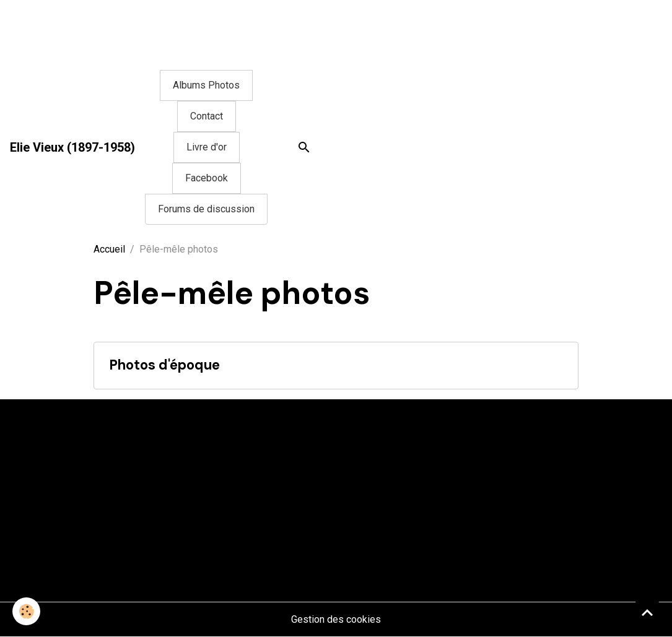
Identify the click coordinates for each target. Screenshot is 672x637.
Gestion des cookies (336, 619)
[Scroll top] (647, 612)
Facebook (207, 178)
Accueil (109, 249)
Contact (207, 116)
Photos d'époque (164, 366)
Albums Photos (206, 85)
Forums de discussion (206, 209)
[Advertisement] (225, 28)
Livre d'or (207, 147)
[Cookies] (26, 611)
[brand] (72, 147)
